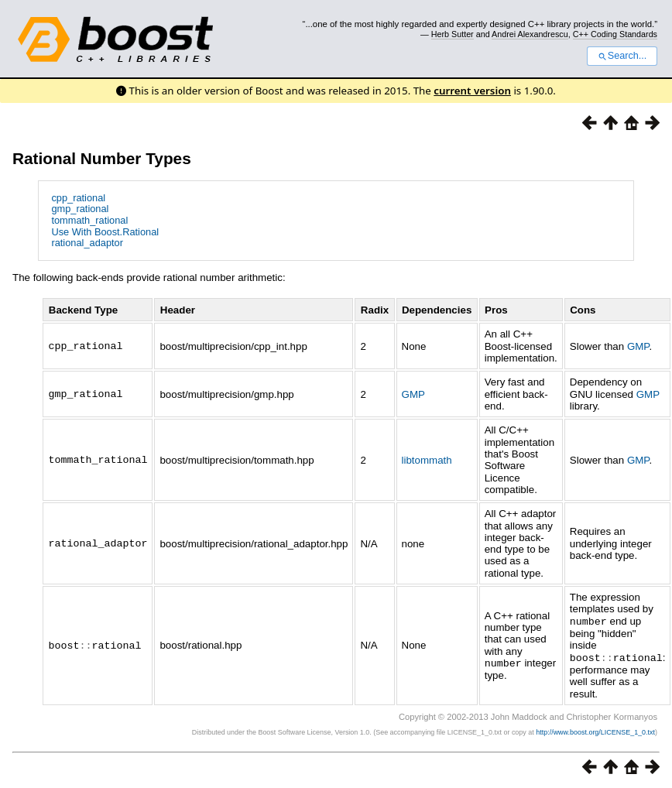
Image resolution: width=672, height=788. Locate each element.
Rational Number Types (102, 158)
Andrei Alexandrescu (530, 34)
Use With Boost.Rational (105, 232)
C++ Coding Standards (615, 34)
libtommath (427, 460)
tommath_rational (89, 220)
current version (472, 91)
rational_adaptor (87, 243)
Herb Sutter (453, 34)
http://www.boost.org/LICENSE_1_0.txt (595, 731)
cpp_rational (78, 198)
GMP (638, 346)
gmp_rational (80, 209)
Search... (622, 56)
